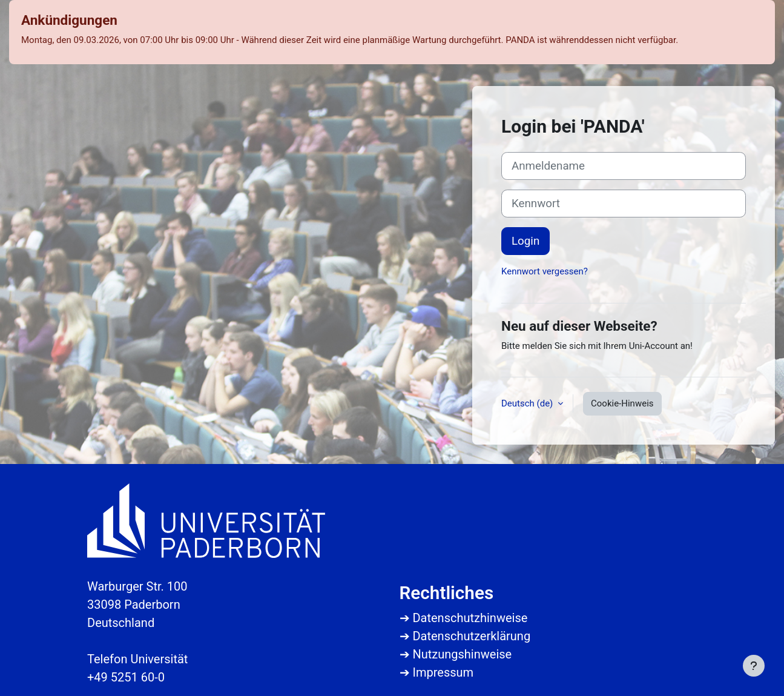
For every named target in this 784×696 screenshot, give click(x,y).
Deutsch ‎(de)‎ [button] (528, 403)
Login (525, 241)
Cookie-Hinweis (622, 403)
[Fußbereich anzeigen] (754, 666)
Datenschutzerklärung (471, 636)
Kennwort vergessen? (545, 271)
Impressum (443, 672)
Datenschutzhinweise (470, 618)
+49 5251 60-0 (126, 677)
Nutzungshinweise (462, 654)
